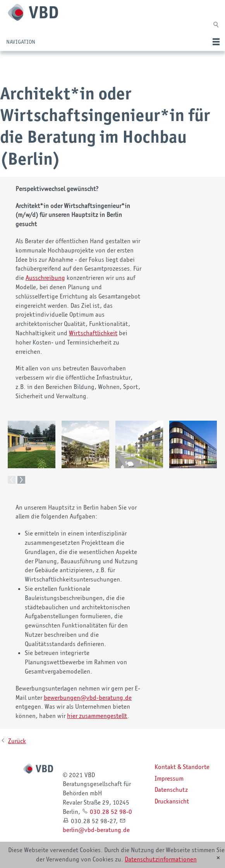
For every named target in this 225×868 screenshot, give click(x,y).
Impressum (169, 778)
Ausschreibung (45, 278)
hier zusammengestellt (97, 716)
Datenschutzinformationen (161, 859)
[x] (218, 858)
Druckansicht (172, 801)
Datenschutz (171, 790)
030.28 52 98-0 (111, 812)
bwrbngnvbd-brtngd (88, 697)
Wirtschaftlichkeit (93, 333)
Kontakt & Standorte (182, 767)
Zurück (17, 741)
